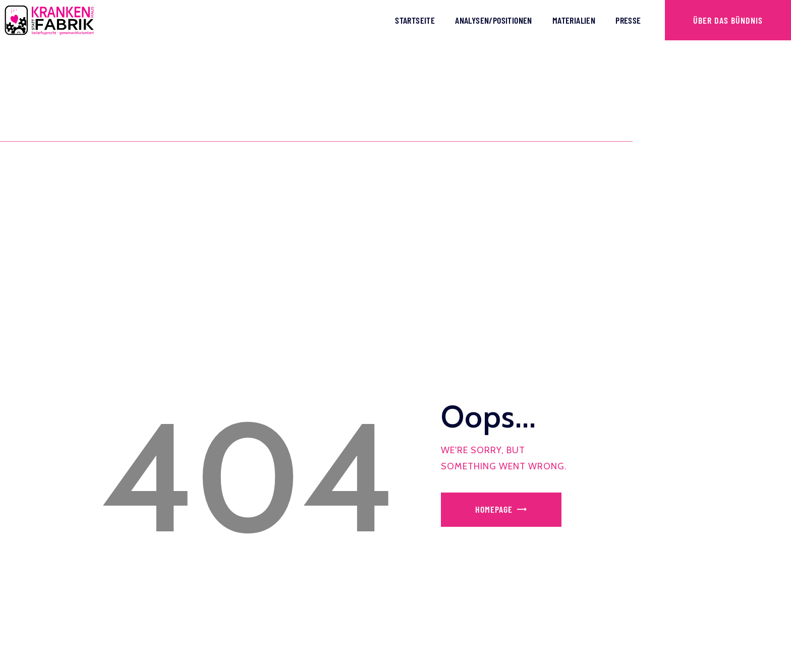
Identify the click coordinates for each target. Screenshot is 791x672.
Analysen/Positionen (494, 20)
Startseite (415, 20)
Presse (628, 20)
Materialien (574, 20)
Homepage (494, 509)
